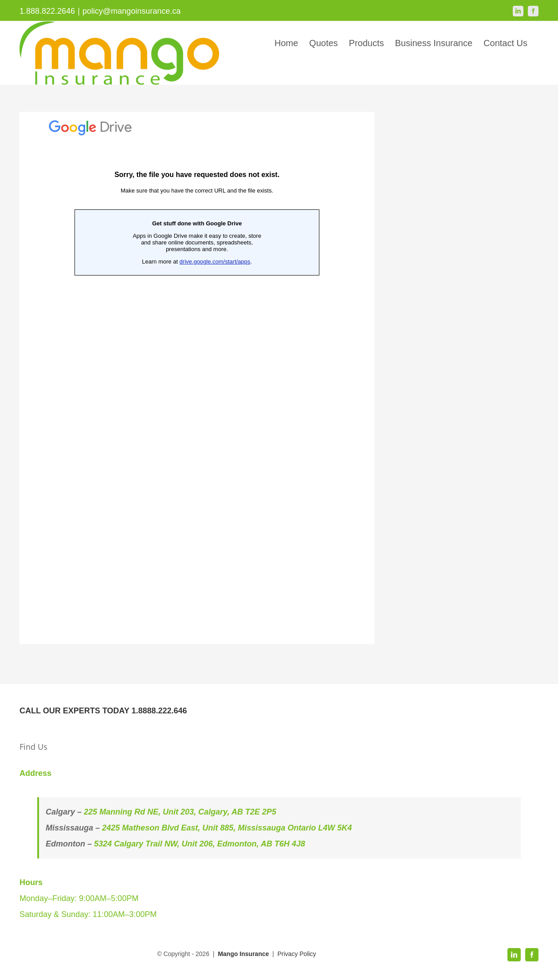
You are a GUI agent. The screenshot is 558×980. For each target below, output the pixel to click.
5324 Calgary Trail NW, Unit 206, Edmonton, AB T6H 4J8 (200, 844)
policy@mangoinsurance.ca (132, 11)
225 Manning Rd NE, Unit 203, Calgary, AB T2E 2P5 (180, 812)
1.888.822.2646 (47, 11)
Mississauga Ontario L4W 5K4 (295, 828)
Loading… (197, 378)
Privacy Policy (297, 954)
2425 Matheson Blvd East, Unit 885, (170, 828)
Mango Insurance (244, 954)
